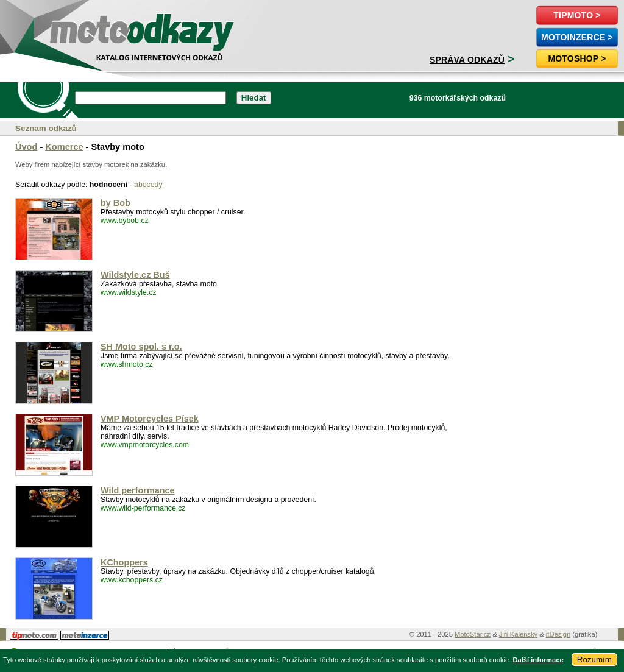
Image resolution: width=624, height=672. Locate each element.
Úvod (26, 147)
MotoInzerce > (577, 37)
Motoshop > (577, 58)
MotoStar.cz (473, 634)
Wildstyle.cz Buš (135, 275)
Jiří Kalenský (518, 634)
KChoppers (124, 562)
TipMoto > (577, 15)
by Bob (115, 203)
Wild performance (138, 490)
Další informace (538, 660)
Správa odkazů (467, 60)
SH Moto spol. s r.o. (141, 347)
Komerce (64, 147)
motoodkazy (76, 28)
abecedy (148, 185)
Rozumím (594, 660)
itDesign (558, 634)
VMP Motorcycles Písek (150, 419)
